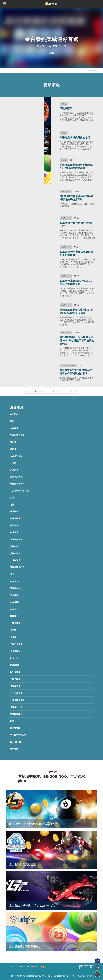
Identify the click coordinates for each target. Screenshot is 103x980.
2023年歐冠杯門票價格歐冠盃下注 (76, 224)
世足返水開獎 (16, 693)
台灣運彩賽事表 (17, 700)
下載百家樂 (66, 108)
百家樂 (13, 463)
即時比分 (14, 616)
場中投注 (14, 749)
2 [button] (5, 27)
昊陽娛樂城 (15, 553)
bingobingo (16, 581)
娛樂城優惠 (15, 518)
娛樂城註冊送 (16, 477)
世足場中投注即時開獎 (20, 491)
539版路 (14, 658)
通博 (12, 574)
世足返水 (14, 428)
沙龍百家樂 (15, 623)
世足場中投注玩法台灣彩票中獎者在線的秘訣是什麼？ (76, 372)
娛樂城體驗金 (16, 714)
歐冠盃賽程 (15, 672)
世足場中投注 (16, 456)
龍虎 (12, 421)
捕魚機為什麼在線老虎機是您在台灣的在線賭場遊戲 (76, 166)
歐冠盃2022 (16, 742)
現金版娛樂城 (16, 539)
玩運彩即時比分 (17, 435)
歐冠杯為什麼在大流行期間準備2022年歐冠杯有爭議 (76, 311)
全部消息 (14, 414)
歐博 (12, 721)
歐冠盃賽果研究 (17, 484)
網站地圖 (43, 967)
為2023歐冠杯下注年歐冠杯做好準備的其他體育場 (76, 198)
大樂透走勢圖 (16, 644)
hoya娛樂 (15, 602)
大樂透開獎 (15, 679)
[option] (51, 38)
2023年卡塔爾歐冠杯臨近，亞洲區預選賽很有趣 (76, 282)
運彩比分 (14, 630)
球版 (12, 505)
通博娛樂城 (15, 651)
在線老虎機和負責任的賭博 (75, 137)
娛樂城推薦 (15, 686)
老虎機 (13, 442)
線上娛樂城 (15, 728)
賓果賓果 (14, 470)
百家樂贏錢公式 (17, 567)
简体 (98, 968)
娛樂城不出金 (16, 707)
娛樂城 (13, 449)
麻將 (12, 498)
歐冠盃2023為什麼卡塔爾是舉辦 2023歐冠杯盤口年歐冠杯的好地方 (77, 340)
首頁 (87, 71)
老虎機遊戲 (15, 560)
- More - (52, 53)
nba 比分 (14, 609)
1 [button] (5, 23)
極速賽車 (14, 532)
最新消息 (95, 71)
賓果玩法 (14, 525)
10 (71, 391)
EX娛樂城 (15, 665)
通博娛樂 (14, 595)
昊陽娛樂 (14, 546)
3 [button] (5, 30)
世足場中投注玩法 (18, 735)
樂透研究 (14, 511)
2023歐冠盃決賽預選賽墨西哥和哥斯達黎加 (76, 253)
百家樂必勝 (15, 588)
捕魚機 (13, 637)
